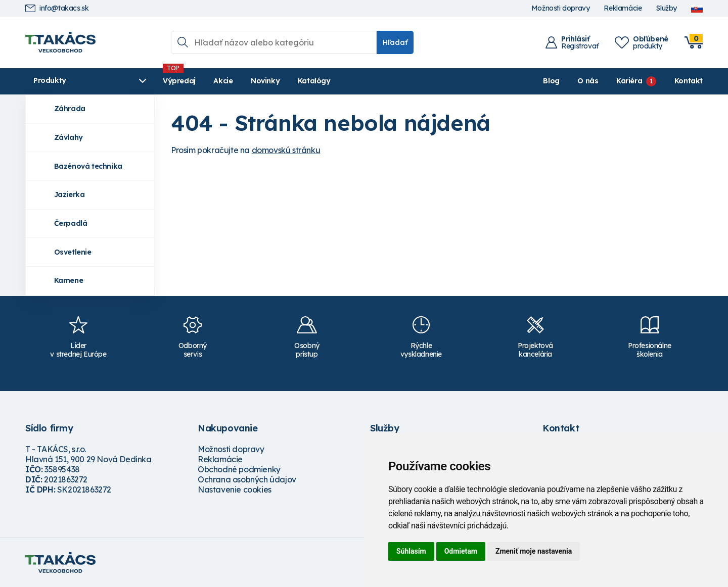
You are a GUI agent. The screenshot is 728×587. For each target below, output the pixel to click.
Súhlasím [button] (411, 551)
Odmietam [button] (461, 551)
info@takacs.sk (57, 8)
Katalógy (314, 81)
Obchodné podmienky (239, 469)
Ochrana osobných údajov (247, 479)
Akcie (223, 81)
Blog (551, 81)
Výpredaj (179, 81)
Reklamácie (623, 8)
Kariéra (629, 81)
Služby (666, 8)
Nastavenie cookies (235, 490)
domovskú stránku (286, 150)
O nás (588, 81)
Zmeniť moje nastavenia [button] (534, 551)
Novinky (265, 81)
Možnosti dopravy (561, 8)
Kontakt (689, 81)
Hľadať (395, 42)
